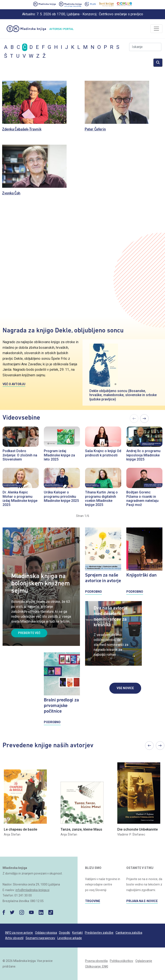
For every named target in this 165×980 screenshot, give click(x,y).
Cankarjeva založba (129, 933)
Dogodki (65, 933)
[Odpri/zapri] (156, 29)
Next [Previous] (144, 419)
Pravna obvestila (96, 961)
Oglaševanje (144, 961)
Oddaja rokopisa (46, 933)
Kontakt (77, 933)
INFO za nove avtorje (19, 933)
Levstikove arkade (70, 938)
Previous (149, 746)
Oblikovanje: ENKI (97, 966)
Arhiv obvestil (14, 938)
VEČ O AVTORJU (14, 384)
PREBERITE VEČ (29, 633)
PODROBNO (52, 722)
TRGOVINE (93, 901)
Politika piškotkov (121, 961)
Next (160, 746)
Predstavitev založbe (99, 933)
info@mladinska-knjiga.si (32, 890)
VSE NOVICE (125, 688)
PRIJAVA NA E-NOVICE (142, 901)
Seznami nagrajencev (40, 938)
